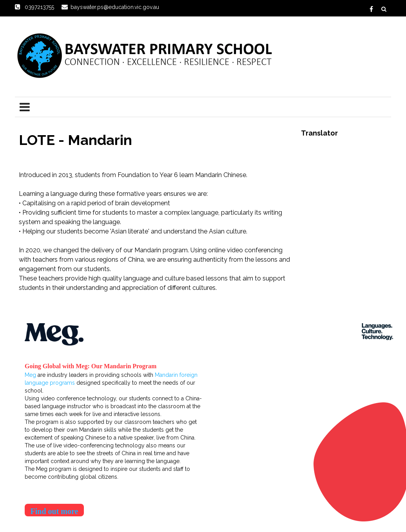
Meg (30, 375)
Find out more (54, 511)
